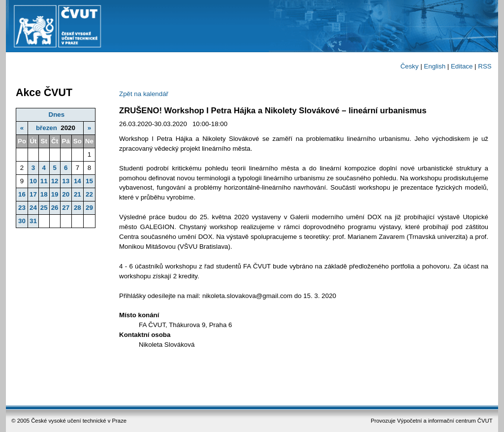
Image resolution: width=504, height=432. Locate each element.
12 (55, 181)
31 (33, 221)
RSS (485, 66)
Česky (409, 66)
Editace (462, 66)
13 (66, 181)
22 (89, 194)
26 (55, 208)
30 (22, 221)
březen (47, 128)
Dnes (57, 115)
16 (22, 194)
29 (89, 208)
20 (66, 194)
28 (78, 208)
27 (66, 208)
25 (44, 208)
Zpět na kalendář (144, 94)
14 (78, 181)
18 (44, 194)
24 (33, 208)
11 (44, 181)
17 (33, 194)
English (435, 66)
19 (55, 194)
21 (78, 194)
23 (22, 208)
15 (89, 181)
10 (33, 181)
